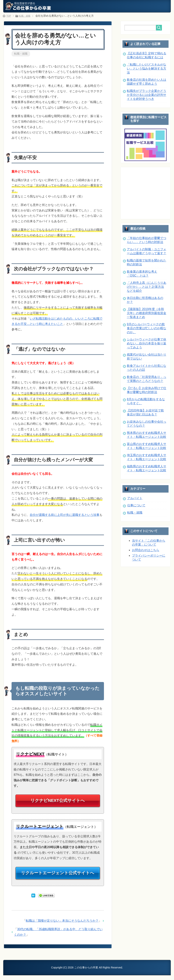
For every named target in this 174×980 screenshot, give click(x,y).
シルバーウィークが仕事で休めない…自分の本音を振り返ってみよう (147, 343)
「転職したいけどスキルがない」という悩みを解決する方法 (147, 68)
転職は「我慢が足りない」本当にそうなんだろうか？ (62, 926)
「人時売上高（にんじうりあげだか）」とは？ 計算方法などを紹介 (147, 287)
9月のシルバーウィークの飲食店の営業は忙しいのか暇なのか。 (147, 328)
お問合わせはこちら (146, 550)
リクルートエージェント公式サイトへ (58, 877)
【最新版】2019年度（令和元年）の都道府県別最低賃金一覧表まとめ (147, 313)
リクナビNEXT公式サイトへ (58, 802)
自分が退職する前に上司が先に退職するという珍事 (65, 515)
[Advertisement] (149, 193)
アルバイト (135, 498)
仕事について (136, 505)
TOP (9, 16)
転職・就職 (21, 54)
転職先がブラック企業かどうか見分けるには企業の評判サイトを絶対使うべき (147, 95)
